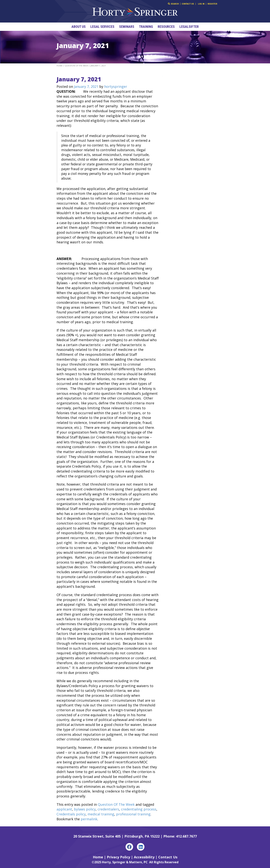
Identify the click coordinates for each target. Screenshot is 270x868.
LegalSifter (189, 27)
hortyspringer (116, 86)
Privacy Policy (118, 857)
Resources (166, 27)
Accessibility (144, 857)
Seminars (127, 27)
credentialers (108, 809)
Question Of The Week (76, 66)
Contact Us (188, 4)
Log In (201, 4)
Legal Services (102, 27)
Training (146, 27)
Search (173, 4)
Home (60, 66)
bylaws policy (85, 809)
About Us (79, 27)
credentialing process (139, 809)
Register (212, 4)
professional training (133, 814)
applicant (64, 809)
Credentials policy (71, 814)
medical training (101, 814)
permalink (89, 819)
